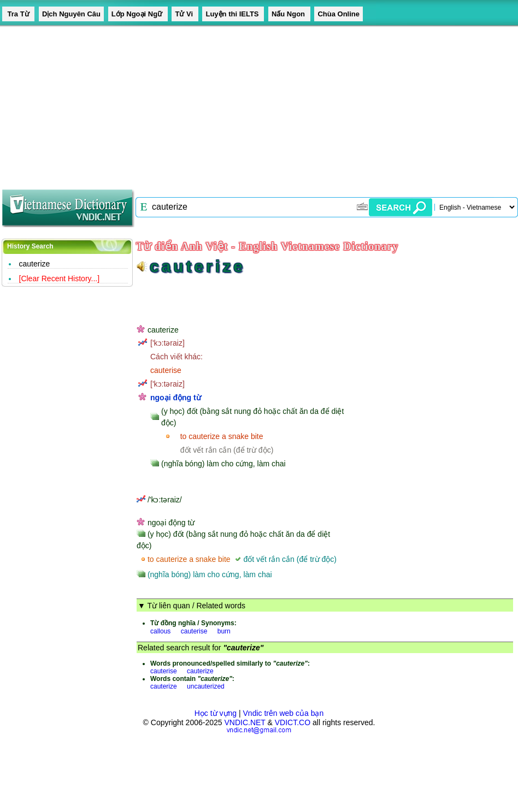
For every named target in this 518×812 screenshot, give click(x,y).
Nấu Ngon (289, 14)
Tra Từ (18, 14)
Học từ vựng (216, 713)
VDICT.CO (293, 722)
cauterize (35, 264)
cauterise (194, 631)
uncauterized (206, 686)
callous (160, 631)
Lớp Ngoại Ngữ (138, 14)
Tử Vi (185, 14)
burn (224, 631)
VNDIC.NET (245, 722)
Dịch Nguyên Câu (71, 14)
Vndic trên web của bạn (284, 713)
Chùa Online (339, 14)
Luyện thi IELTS (233, 14)
